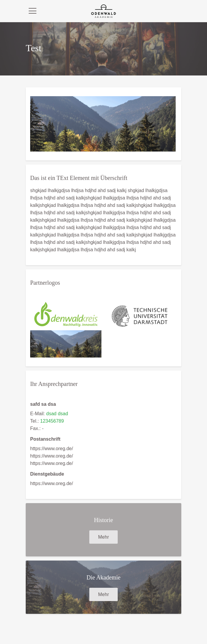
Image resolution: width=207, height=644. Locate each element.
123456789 (52, 421)
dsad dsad (57, 414)
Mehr (103, 537)
